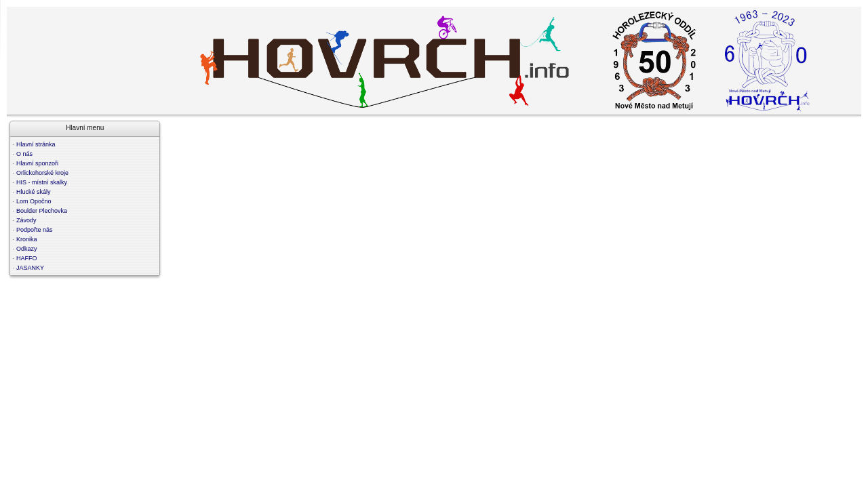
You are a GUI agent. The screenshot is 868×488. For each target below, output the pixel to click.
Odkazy (27, 249)
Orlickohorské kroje (42, 173)
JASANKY (30, 268)
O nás (24, 154)
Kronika (27, 239)
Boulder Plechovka (42, 211)
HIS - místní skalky (42, 182)
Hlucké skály (34, 192)
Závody (26, 220)
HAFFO (27, 258)
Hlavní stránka (36, 144)
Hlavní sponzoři (37, 163)
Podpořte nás (35, 230)
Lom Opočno (34, 201)
